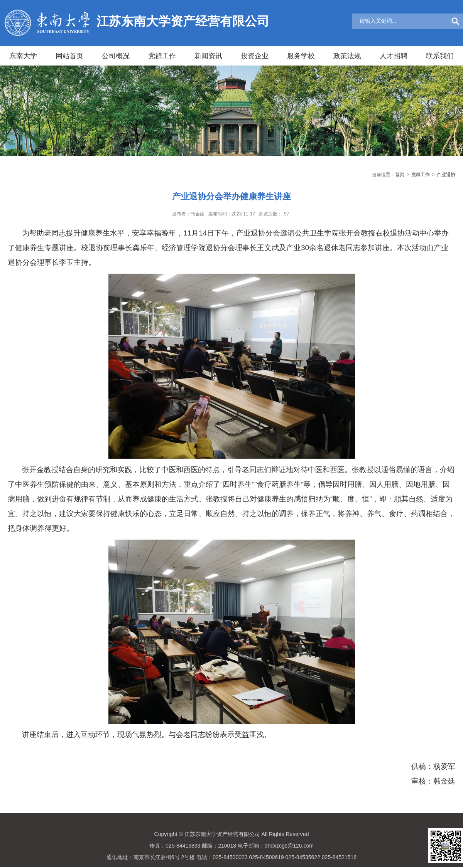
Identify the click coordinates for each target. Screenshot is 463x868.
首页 (400, 175)
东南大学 (23, 56)
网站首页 (69, 56)
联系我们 (440, 56)
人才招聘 (394, 56)
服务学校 (301, 56)
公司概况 (116, 56)
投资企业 (255, 56)
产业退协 (446, 175)
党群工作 (162, 56)
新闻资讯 (208, 56)
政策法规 (347, 56)
